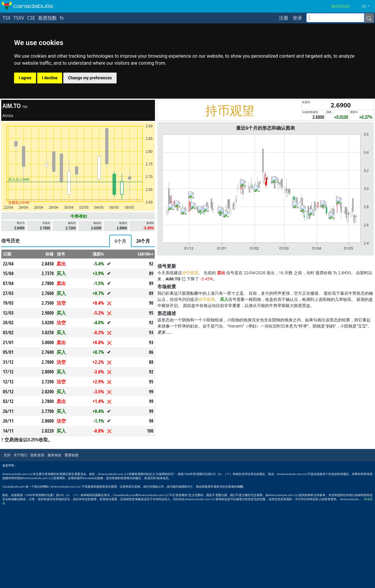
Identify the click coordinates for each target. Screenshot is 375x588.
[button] (368, 6)
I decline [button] (50, 78)
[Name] (369, 18)
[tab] (120, 241)
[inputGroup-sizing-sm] (335, 18)
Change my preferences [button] (90, 78)
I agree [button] (25, 78)
